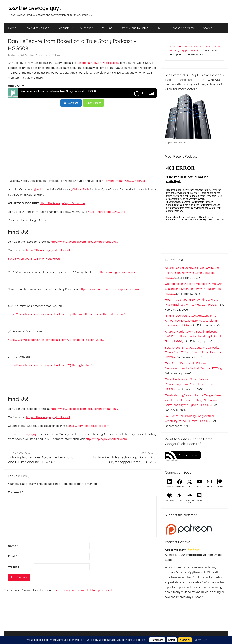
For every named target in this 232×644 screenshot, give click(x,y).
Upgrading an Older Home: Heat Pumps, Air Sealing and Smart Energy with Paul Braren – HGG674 (194, 289)
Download (73, 103)
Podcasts (65, 28)
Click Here (188, 455)
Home (12, 28)
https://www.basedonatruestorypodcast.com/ (110, 289)
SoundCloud (190, 501)
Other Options (93, 103)
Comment (16, 492)
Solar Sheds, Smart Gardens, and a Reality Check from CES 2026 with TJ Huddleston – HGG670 (193, 352)
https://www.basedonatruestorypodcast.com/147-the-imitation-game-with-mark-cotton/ (66, 314)
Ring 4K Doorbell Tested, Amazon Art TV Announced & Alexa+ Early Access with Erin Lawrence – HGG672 (193, 321)
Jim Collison (54, 55)
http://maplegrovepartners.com (106, 439)
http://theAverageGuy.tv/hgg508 (123, 181)
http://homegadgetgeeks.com (89, 426)
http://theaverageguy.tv (24, 434)
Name (13, 546)
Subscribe (87, 28)
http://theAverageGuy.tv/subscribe (62, 203)
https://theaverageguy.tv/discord (48, 250)
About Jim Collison (37, 28)
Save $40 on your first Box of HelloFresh (34, 259)
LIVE (159, 28)
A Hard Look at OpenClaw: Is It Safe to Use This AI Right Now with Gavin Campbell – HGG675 (192, 273)
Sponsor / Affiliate (183, 28)
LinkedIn (170, 487)
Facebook (180, 487)
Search (208, 28)
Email (13, 556)
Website (14, 567)
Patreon (219, 487)
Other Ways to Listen (134, 28)
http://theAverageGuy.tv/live (107, 212)
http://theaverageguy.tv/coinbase (114, 272)
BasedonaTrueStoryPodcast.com (98, 63)
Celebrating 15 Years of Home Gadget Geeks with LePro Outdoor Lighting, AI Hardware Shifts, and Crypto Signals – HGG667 (194, 400)
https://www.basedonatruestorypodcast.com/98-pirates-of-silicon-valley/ (56, 340)
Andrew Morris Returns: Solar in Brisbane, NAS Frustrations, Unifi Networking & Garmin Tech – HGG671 (194, 337)
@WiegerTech (80, 189)
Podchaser (170, 500)
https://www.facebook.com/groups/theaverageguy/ (85, 242)
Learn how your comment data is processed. (83, 590)
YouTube (107, 28)
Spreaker (180, 500)
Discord (199, 500)
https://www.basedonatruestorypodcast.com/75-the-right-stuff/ (50, 365)
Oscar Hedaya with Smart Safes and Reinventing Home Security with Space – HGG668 (192, 384)
